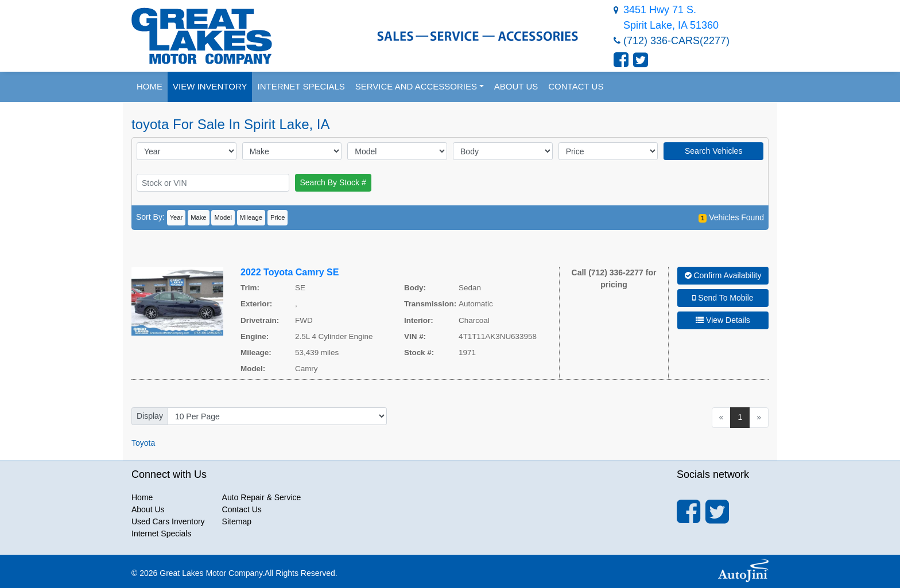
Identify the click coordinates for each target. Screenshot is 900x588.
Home (142, 497)
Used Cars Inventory (168, 521)
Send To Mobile (723, 298)
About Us (148, 509)
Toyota (143, 443)
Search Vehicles (713, 151)
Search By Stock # (333, 182)
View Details (723, 320)
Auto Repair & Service (262, 497)
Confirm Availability (723, 275)
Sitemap (237, 521)
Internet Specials (161, 534)
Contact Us (242, 509)
